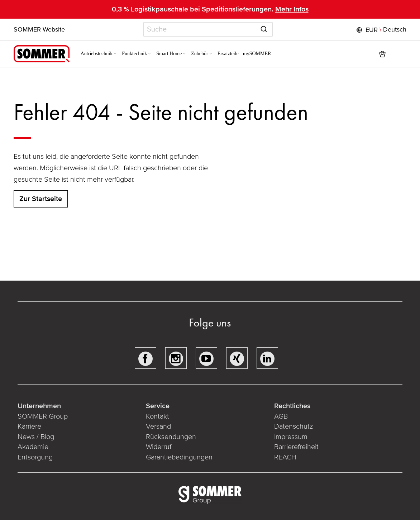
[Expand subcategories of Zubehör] (211, 54)
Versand (158, 426)
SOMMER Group (43, 416)
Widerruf (159, 447)
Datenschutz (293, 426)
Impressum (291, 437)
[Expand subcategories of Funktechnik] (150, 54)
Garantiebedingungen (179, 457)
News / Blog (36, 437)
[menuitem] (99, 54)
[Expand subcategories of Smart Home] (185, 54)
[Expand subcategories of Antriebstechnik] (115, 54)
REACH (285, 457)
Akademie (34, 447)
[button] (381, 30)
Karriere (29, 426)
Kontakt (157, 416)
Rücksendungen (171, 437)
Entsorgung (35, 457)
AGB (281, 416)
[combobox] (208, 29)
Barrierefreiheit (296, 447)
